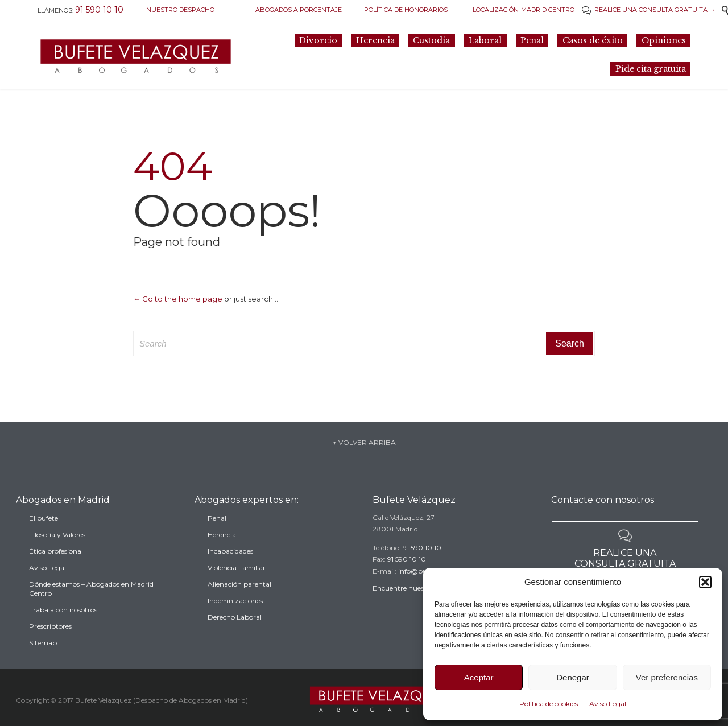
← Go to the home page (178, 299)
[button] (705, 582)
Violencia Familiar (237, 583)
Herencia (222, 550)
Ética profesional (56, 570)
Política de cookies (549, 704)
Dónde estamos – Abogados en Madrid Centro (91, 607)
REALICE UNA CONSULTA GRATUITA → (649, 10)
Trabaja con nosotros (63, 628)
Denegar (573, 677)
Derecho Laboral (235, 633)
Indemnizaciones (235, 616)
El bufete (44, 537)
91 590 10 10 (422, 560)
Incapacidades (230, 567)
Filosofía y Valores (57, 553)
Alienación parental (239, 600)
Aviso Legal (608, 704)
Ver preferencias (667, 677)
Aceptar (479, 677)
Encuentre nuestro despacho (419, 601)
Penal (217, 534)
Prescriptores (50, 645)
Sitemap (43, 661)
